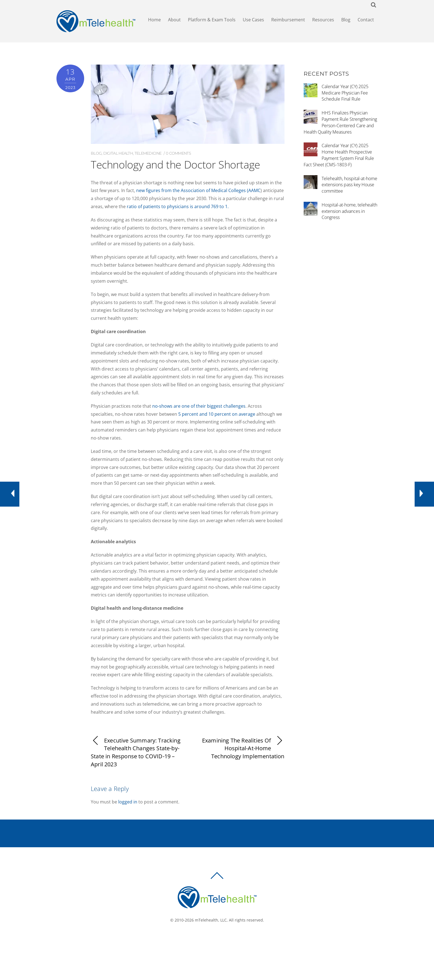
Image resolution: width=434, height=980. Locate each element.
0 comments (178, 153)
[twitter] (219, 939)
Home (154, 20)
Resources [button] (323, 20)
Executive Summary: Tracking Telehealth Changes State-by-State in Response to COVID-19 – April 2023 (136, 752)
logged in (128, 802)
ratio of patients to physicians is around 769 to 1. (178, 206)
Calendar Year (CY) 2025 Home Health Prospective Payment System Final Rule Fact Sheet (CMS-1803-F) (339, 155)
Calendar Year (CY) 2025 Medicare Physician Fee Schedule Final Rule (345, 93)
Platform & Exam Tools (212, 20)
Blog (346, 20)
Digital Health (118, 153)
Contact (366, 20)
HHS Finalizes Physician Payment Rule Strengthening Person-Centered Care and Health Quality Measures (340, 122)
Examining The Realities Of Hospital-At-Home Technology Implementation (243, 748)
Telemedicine (148, 153)
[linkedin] (227, 939)
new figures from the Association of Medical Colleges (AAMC (198, 190)
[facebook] (211, 939)
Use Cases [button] (253, 20)
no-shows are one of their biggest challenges (199, 406)
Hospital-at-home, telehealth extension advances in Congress (349, 211)
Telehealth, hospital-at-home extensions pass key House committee (349, 185)
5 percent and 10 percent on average (217, 414)
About (174, 20)
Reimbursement (288, 20)
